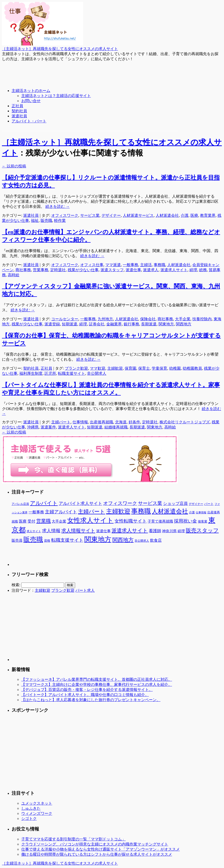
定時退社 (58, 270)
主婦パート (61, 422)
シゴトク (29, 819)
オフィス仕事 (92, 265)
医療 (194, 215)
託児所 (50, 373)
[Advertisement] (90, 73)
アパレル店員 (20, 504)
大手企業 (183, 319)
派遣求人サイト (174, 270)
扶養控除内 (202, 319)
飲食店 (156, 540)
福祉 (35, 221)
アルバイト (44, 503)
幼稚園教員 (192, 368)
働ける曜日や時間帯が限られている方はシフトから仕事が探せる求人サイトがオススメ (97, 854)
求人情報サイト (78, 531)
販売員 (17, 540)
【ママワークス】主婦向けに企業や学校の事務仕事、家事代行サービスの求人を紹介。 (97, 685)
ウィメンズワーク (37, 813)
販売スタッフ (202, 530)
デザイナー (111, 215)
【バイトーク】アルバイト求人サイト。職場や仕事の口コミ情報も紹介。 (85, 695)
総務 (203, 270)
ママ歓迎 (98, 368)
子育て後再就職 (160, 521)
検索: (16, 585)
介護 (185, 215)
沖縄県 (33, 427)
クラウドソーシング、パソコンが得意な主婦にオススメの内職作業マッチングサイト (95, 844)
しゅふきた (31, 808)
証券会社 (97, 324)
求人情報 (51, 531)
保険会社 (148, 319)
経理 (193, 270)
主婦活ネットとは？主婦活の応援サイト (56, 96)
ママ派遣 (113, 265)
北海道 (121, 422)
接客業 (203, 521)
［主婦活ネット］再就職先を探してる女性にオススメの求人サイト (60, 49)
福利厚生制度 (31, 373)
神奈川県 (169, 531)
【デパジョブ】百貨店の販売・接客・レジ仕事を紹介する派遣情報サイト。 (87, 690)
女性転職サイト (131, 521)
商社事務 (23, 270)
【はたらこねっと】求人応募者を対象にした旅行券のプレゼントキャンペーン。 (91, 700)
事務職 (159, 265)
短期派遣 (70, 324)
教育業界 (208, 215)
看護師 (155, 531)
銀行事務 (131, 324)
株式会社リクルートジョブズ (185, 422)
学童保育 (159, 368)
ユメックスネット (37, 803)
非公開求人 (97, 373)
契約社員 (19, 111)
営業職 (43, 521)
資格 (47, 541)
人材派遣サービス (138, 215)
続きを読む (58, 206)
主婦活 (146, 265)
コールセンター (65, 319)
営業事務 (41, 270)
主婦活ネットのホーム (31, 91)
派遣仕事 (133, 270)
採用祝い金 (185, 521)
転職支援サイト (72, 373)
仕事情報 (80, 422)
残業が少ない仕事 (83, 270)
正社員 (17, 106)
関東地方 (166, 324)
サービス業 (90, 215)
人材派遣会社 (167, 215)
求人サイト (34, 531)
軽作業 (60, 221)
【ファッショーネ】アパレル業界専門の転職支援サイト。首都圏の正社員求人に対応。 (97, 679)
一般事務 (130, 265)
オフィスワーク (65, 215)
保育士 (144, 368)
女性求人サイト (90, 520)
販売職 (46, 221)
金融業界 (114, 324)
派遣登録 (52, 324)
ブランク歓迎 (76, 368)
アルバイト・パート (29, 121)
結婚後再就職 (116, 427)
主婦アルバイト (61, 512)
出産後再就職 (101, 422)
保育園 (130, 368)
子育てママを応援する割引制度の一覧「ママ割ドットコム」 (73, 839)
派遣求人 (151, 270)
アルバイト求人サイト (80, 503)
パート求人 (85, 590)
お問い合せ (31, 101)
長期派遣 (149, 324)
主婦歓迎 (115, 368)
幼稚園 (175, 368)
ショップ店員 (175, 504)
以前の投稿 (14, 166)
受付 (31, 521)
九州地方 (105, 319)
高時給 (14, 275)
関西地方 (184, 324)
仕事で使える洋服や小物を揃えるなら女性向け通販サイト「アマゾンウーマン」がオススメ (101, 849)
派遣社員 (19, 116)
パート (209, 504)
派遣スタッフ (112, 270)
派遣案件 (48, 427)
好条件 (134, 422)
